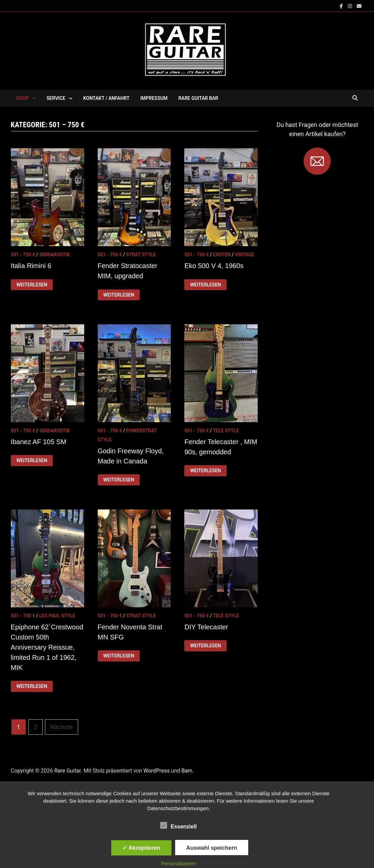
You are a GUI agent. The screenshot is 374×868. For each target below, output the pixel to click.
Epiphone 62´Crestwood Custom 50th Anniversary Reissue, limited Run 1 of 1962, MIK (47, 647)
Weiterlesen (31, 285)
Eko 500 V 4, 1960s (214, 266)
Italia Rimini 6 (31, 266)
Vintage (244, 255)
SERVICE (56, 98)
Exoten (222, 255)
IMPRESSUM (154, 98)
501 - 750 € (23, 255)
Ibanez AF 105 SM (39, 442)
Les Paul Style (57, 616)
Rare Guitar (67, 771)
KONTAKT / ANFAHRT (106, 98)
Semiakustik (55, 255)
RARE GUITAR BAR (198, 98)
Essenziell (178, 825)
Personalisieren (178, 863)
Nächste (62, 727)
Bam (187, 771)
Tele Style (226, 431)
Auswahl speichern (212, 848)
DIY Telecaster (206, 627)
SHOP (22, 98)
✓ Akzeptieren (141, 848)
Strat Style (141, 255)
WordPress (157, 771)
